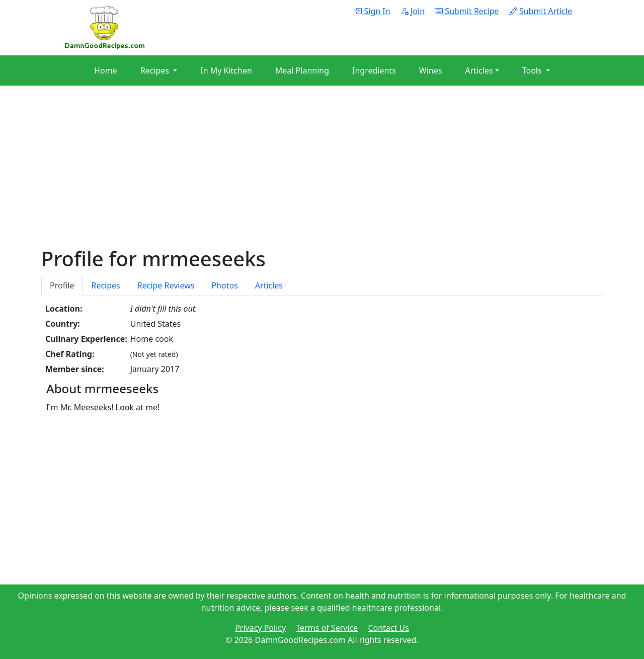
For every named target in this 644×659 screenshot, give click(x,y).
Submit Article (541, 11)
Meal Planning (302, 70)
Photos (224, 285)
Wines (431, 70)
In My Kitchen (226, 70)
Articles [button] (479, 70)
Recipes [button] (156, 70)
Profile (62, 285)
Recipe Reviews (166, 285)
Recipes (105, 285)
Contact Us (388, 628)
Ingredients (374, 70)
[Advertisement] (322, 176)
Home (106, 70)
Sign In (372, 11)
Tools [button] (533, 70)
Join (413, 11)
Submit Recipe (467, 11)
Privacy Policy (260, 628)
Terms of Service (327, 628)
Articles (269, 285)
